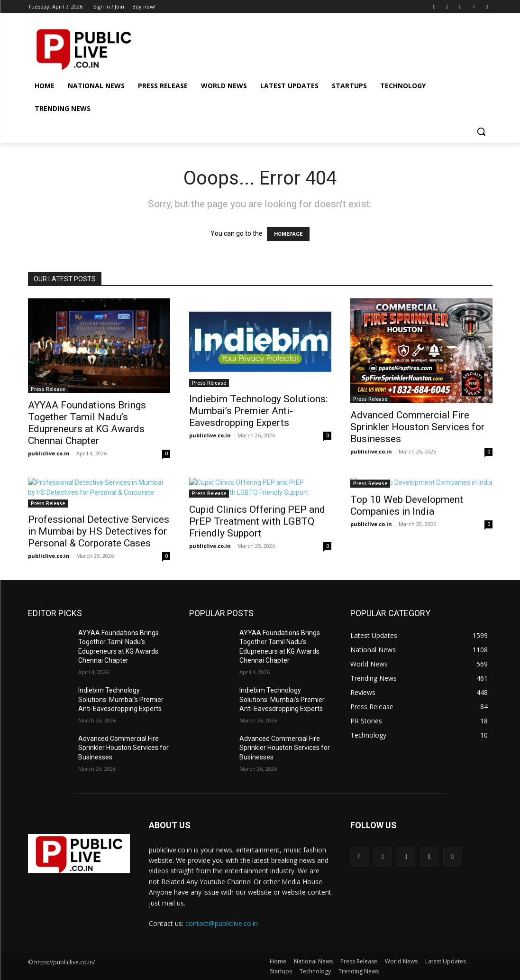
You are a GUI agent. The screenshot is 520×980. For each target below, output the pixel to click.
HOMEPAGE (288, 234)
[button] (481, 131)
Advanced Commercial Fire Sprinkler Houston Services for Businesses (417, 427)
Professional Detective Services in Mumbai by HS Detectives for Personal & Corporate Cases (99, 531)
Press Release (48, 389)
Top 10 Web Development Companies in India (407, 505)
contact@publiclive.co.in (222, 923)
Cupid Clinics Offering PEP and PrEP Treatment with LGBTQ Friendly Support (257, 521)
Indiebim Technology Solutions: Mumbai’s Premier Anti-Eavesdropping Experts (258, 411)
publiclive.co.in (49, 453)
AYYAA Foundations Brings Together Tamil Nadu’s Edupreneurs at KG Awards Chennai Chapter (87, 423)
